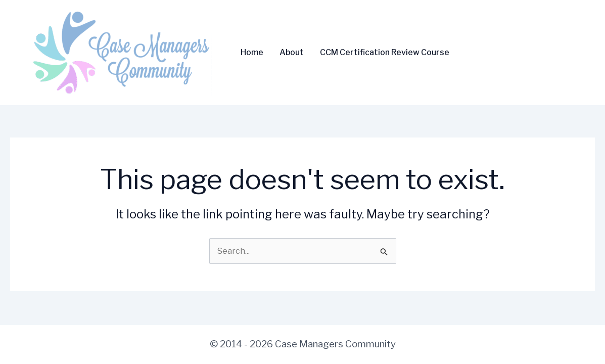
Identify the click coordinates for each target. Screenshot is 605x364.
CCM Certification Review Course (385, 53)
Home (252, 53)
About (292, 53)
